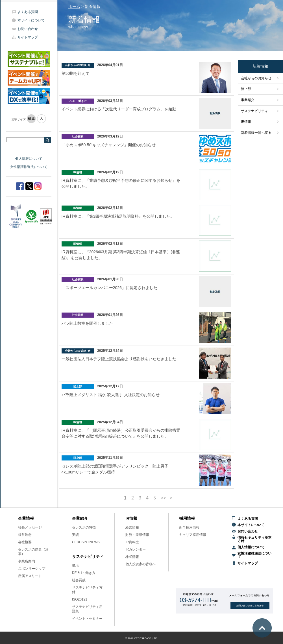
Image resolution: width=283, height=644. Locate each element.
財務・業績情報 (137, 535)
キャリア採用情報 (193, 535)
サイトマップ (28, 37)
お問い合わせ (28, 29)
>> (163, 498)
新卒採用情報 (189, 527)
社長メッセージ (30, 527)
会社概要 (25, 542)
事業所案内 (27, 561)
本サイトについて (31, 20)
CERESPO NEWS (86, 542)
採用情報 (187, 518)
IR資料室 (132, 542)
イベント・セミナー (87, 619)
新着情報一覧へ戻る (256, 133)
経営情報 (132, 527)
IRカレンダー (136, 549)
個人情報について (29, 159)
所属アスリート (30, 576)
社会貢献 (79, 580)
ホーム (74, 6)
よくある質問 (28, 12)
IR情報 (246, 122)
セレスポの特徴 (84, 527)
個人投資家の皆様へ (141, 564)
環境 (75, 566)
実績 (75, 535)
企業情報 (26, 518)
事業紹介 (248, 100)
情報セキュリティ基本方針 (254, 539)
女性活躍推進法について (29, 167)
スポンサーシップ (32, 569)
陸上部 (246, 89)
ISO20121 (80, 599)
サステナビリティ (254, 111)
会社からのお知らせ (256, 78)
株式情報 (132, 557)
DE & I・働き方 (84, 573)
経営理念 (25, 535)
